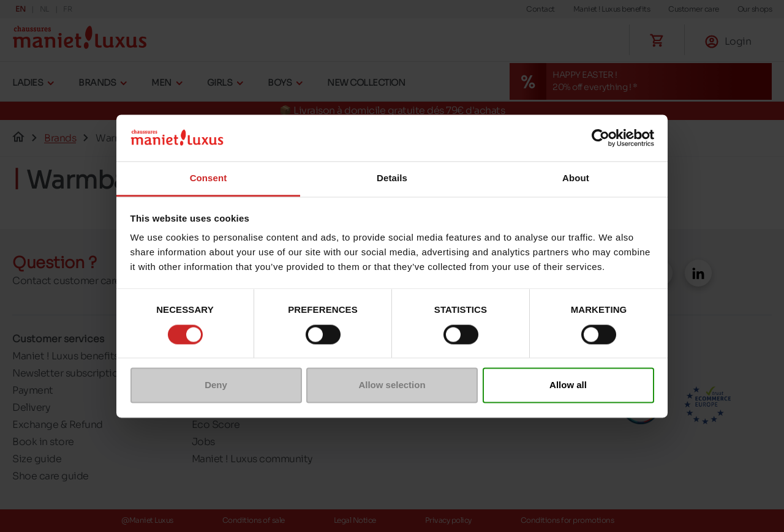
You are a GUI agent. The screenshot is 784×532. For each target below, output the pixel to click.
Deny (216, 385)
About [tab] (576, 178)
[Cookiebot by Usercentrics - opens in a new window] (601, 138)
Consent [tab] (209, 178)
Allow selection (392, 385)
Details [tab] (392, 178)
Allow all (568, 385)
